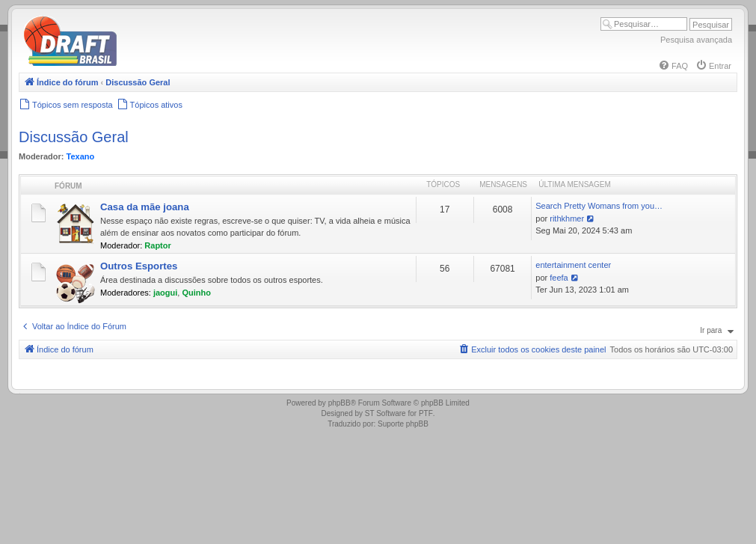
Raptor (157, 245)
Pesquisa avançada (696, 40)
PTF (426, 413)
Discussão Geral (74, 137)
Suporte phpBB (403, 424)
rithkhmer (567, 218)
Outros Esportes (139, 266)
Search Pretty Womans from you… (599, 206)
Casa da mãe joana (145, 207)
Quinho (196, 293)
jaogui (165, 293)
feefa (559, 278)
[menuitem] (673, 66)
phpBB (339, 403)
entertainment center (573, 265)
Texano (81, 156)
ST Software (385, 413)
